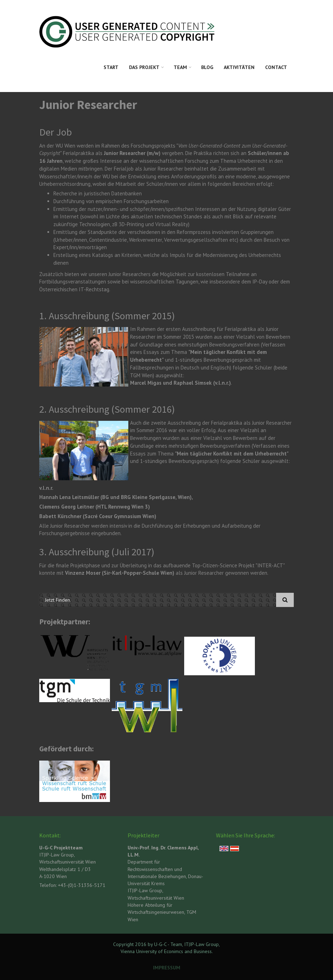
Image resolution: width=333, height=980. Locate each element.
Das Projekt (144, 67)
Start (111, 67)
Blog (207, 67)
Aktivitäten (239, 67)
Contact (276, 67)
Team (180, 67)
